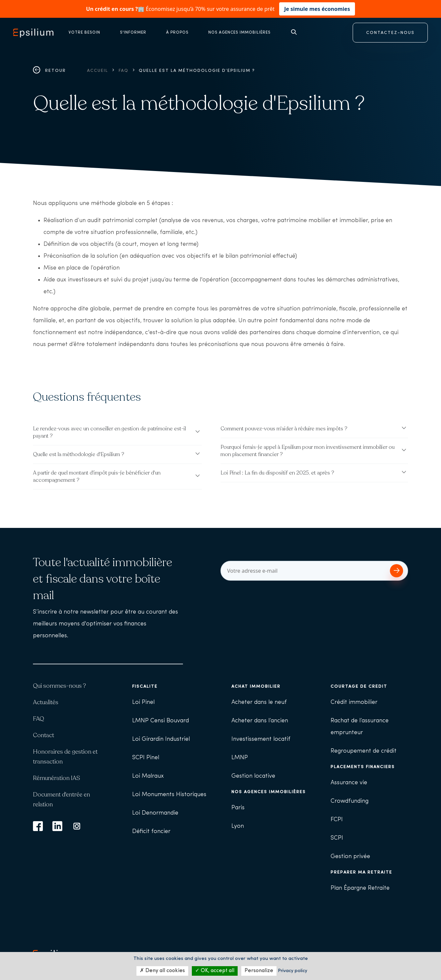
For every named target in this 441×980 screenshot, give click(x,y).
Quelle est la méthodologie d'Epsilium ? (79, 454)
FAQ (124, 71)
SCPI (337, 838)
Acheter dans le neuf (259, 702)
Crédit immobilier (354, 702)
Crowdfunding (350, 801)
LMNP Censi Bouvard (161, 721)
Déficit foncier (151, 832)
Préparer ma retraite (361, 872)
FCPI (337, 820)
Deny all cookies (162, 971)
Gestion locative (253, 776)
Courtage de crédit (359, 687)
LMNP (240, 758)
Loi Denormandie (155, 813)
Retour (49, 71)
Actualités (46, 702)
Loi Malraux (148, 776)
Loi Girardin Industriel (161, 739)
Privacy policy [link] (293, 971)
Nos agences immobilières (269, 792)
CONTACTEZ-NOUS (390, 33)
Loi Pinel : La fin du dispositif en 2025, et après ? (277, 473)
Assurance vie (349, 783)
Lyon (238, 826)
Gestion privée (350, 857)
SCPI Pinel (146, 758)
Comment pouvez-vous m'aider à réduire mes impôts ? (284, 429)
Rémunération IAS (57, 778)
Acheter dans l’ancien (260, 721)
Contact (44, 735)
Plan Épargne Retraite (360, 888)
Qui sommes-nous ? (59, 686)
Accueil (98, 71)
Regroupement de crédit (364, 751)
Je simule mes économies (317, 9)
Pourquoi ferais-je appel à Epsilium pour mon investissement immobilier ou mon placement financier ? (308, 451)
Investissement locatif (261, 739)
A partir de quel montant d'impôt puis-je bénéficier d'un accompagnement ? (97, 476)
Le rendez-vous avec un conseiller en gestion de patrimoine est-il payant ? (109, 432)
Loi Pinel (143, 702)
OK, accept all (215, 971)
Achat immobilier (256, 687)
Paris (238, 808)
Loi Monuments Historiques (169, 795)
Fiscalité (145, 687)
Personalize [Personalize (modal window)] (259, 971)
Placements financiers (363, 767)
